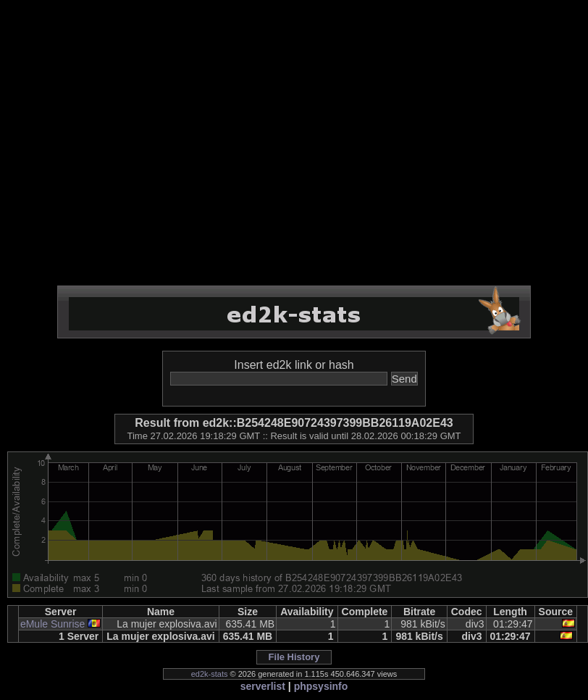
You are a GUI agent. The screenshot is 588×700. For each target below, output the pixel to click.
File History (294, 657)
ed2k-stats (210, 674)
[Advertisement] (136, 143)
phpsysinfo (321, 686)
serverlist (263, 686)
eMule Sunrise (53, 624)
